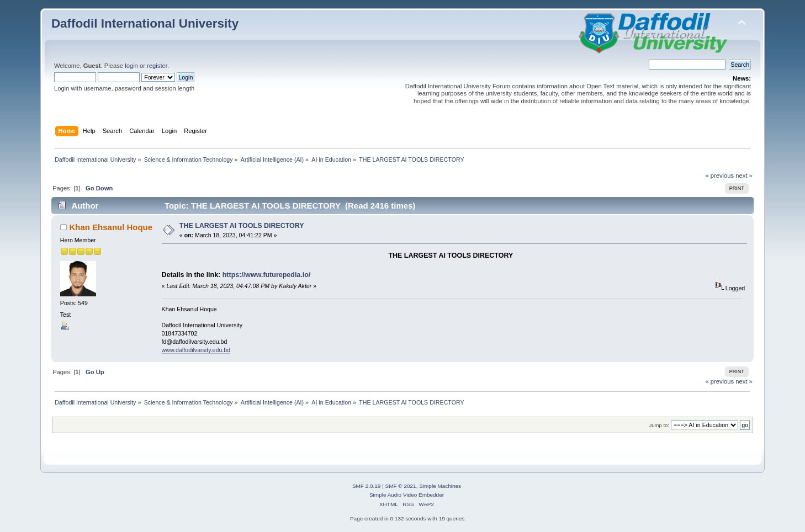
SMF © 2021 (401, 486)
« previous (719, 175)
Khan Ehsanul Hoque (111, 227)
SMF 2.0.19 (367, 486)
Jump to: (659, 425)
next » (744, 175)
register (157, 66)
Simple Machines (440, 486)
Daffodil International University (145, 23)
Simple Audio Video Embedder (407, 495)
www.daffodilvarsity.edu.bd (196, 350)
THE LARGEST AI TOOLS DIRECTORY (242, 226)
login (131, 66)
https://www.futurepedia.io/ (267, 275)
